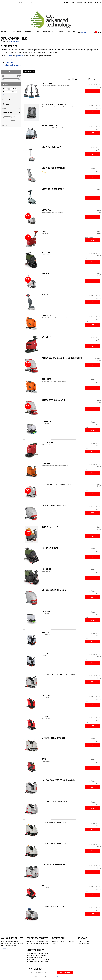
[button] (11, 72)
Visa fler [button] (5, 95)
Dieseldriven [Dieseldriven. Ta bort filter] (28, 71)
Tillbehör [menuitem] (61, 32)
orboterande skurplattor (13, 65)
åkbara (10, 56)
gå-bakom (19, 56)
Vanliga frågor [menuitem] (76, 3)
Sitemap (4, 948)
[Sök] (31, 3)
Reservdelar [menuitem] (48, 32)
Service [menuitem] (28, 32)
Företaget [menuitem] (97, 3)
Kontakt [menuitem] (72, 32)
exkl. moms (84, 32)
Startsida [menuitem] (5, 32)
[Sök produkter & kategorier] (25, 3)
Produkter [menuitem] (17, 32)
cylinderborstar (10, 62)
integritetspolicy (54, 976)
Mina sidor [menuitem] (66, 3)
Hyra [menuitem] (37, 32)
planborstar (9, 60)
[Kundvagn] (97, 32)
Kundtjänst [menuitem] (87, 3)
